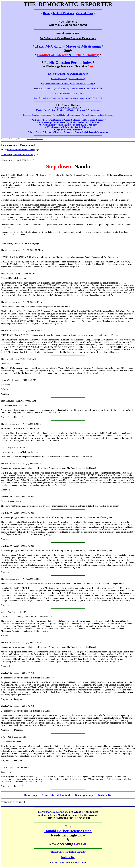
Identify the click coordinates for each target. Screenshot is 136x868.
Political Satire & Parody (93, 120)
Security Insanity (48, 125)
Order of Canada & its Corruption (68, 93)
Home (46, 13)
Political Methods (39, 120)
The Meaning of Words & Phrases (65, 120)
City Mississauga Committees (50, 122)
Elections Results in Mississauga (37, 115)
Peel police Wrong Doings (82, 84)
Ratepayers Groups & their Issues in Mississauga (86, 132)
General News (85, 13)
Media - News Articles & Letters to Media (55, 110)
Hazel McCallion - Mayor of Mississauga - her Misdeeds (59, 88)
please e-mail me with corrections (35, 139)
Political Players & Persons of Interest (45, 132)
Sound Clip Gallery (59, 79)
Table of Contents (63, 13)
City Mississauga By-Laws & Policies (82, 122)
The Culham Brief (93, 88)
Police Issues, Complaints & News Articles (77, 125)
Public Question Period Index (68, 62)
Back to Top (105, 795)
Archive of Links (72, 108)
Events (60, 108)
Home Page (31, 795)
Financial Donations (56, 812)
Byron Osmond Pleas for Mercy (56, 84)
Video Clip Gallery (77, 79)
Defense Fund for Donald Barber (68, 74)
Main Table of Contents (57, 795)
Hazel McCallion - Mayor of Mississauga (68, 46)
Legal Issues (61, 130)
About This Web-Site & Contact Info (68, 862)
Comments (6, 243)
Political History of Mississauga (66, 115)
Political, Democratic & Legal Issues (97, 115)
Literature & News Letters (88, 110)
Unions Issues (74, 130)
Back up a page (84, 795)
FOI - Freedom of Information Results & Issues (68, 127)
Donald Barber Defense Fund (68, 831)
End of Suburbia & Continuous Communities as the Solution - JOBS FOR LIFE (68, 98)
